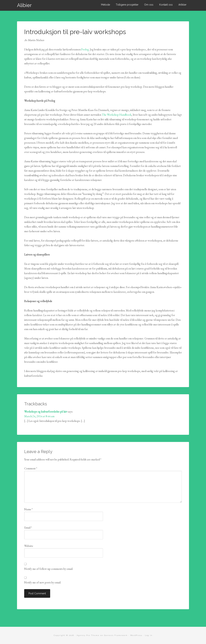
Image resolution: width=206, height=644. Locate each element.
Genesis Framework (116, 635)
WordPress (136, 635)
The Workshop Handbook (117, 115)
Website (29, 546)
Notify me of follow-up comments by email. (49, 569)
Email (28, 528)
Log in (149, 635)
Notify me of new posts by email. (43, 582)
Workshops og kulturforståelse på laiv (46, 412)
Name (28, 509)
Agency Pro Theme (88, 635)
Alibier (24, 5)
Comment (31, 468)
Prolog (85, 49)
